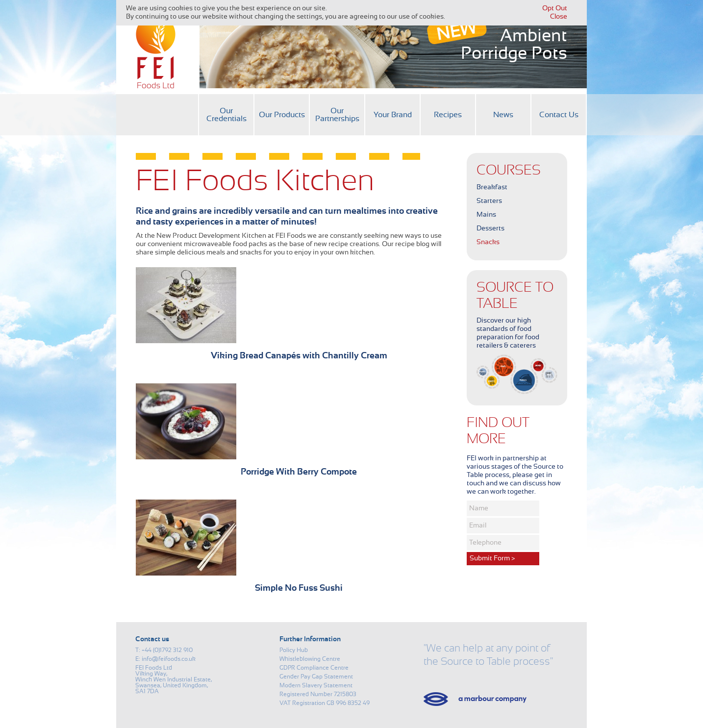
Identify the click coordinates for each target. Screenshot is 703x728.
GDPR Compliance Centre (314, 668)
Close (559, 17)
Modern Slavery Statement (316, 685)
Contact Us (559, 115)
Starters (489, 201)
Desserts (490, 228)
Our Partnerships (337, 115)
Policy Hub (294, 650)
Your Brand (393, 115)
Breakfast (492, 187)
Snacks (488, 242)
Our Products (282, 115)
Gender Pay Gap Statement (316, 677)
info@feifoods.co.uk (169, 659)
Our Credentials (226, 115)
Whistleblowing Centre (310, 659)
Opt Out (555, 8)
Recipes (448, 115)
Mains (486, 215)
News (503, 115)
